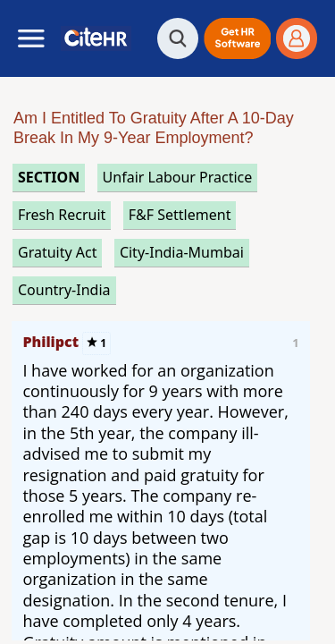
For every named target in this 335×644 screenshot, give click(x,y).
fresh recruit (62, 215)
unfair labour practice (178, 177)
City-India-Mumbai (182, 252)
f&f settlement (180, 215)
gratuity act (57, 252)
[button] (237, 38)
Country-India (64, 290)
